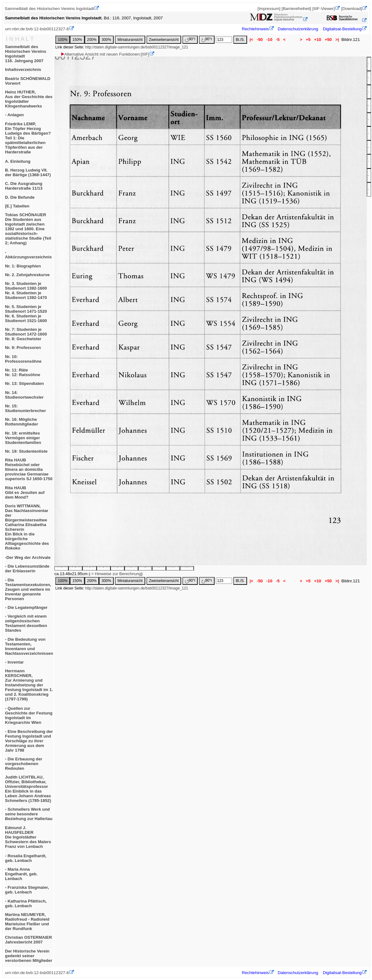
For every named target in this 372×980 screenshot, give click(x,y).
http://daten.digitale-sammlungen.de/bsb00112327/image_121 (137, 47)
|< (251, 40)
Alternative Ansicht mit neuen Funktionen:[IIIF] (105, 54)
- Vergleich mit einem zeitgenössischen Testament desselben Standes (26, 623)
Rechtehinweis (255, 29)
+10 (318, 40)
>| (337, 40)
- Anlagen (14, 115)
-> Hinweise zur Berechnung (116, 574)
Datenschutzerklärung (298, 29)
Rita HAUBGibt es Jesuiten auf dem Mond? (25, 492)
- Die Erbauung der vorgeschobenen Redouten (24, 764)
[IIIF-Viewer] (324, 9)
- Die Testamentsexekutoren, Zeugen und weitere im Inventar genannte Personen (28, 589)
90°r (207, 40)
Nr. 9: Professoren (23, 348)
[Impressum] (269, 9)
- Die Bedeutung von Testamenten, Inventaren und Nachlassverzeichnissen (29, 646)
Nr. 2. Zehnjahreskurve (27, 275)
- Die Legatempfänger (26, 607)
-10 (269, 40)
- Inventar (14, 662)
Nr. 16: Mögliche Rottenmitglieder (22, 422)
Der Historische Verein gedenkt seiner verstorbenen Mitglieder (29, 956)
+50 (328, 40)
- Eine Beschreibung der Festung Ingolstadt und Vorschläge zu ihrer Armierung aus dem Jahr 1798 (29, 741)
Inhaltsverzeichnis (23, 70)
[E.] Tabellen (17, 206)
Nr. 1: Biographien (23, 266)
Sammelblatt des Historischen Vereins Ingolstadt (49, 9)
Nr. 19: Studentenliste (26, 451)
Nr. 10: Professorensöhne (23, 359)
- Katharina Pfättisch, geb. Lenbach (26, 903)
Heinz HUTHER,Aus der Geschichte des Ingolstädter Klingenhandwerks (29, 99)
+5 (308, 40)
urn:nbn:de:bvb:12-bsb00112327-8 (37, 29)
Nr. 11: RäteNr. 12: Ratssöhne (23, 372)
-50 (260, 40)
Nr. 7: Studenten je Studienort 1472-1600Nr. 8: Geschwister (26, 334)
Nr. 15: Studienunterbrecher (25, 408)
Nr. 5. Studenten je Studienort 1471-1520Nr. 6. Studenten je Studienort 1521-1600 (26, 314)
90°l (190, 40)
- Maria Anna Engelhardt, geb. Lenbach (21, 874)
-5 (278, 40)
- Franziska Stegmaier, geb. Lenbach (27, 890)
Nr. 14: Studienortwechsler (24, 395)
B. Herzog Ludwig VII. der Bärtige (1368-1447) (28, 172)
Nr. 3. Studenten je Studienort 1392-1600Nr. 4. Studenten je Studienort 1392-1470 (26, 291)
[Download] (352, 9)
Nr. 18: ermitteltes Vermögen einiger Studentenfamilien (23, 438)
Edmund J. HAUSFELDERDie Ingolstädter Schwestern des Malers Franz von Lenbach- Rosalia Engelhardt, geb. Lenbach (28, 844)
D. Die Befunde (20, 197)
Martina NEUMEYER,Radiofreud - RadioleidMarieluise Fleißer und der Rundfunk (27, 922)
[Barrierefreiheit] (296, 9)
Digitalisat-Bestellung (342, 29)
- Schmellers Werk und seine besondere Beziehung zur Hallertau (29, 814)
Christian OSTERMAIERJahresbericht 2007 (28, 940)
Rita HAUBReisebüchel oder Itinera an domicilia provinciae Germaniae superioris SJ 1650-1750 (29, 469)
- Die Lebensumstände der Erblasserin (27, 569)
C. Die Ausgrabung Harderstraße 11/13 (24, 186)
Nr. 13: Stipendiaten (24, 383)
